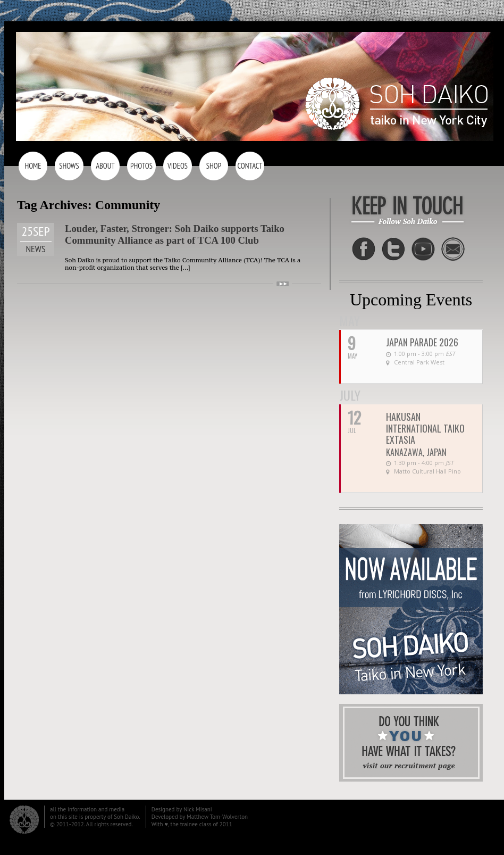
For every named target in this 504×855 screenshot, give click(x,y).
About (105, 166)
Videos (178, 166)
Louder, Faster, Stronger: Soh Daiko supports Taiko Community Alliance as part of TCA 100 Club (175, 234)
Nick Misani (198, 809)
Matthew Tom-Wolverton (217, 817)
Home (33, 166)
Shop (214, 166)
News (35, 249)
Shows (69, 166)
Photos (141, 166)
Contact (250, 166)
